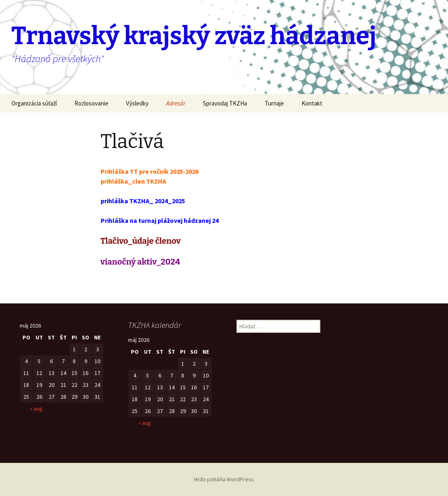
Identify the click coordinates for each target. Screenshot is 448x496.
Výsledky (137, 103)
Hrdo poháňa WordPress (224, 479)
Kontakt (312, 103)
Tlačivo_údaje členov (141, 241)
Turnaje (274, 103)
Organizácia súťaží (34, 103)
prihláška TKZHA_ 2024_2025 (143, 201)
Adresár (176, 103)
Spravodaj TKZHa (225, 103)
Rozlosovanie (91, 103)
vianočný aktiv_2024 (141, 262)
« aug (36, 408)
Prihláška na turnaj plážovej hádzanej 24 (160, 220)
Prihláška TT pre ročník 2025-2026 (150, 171)
